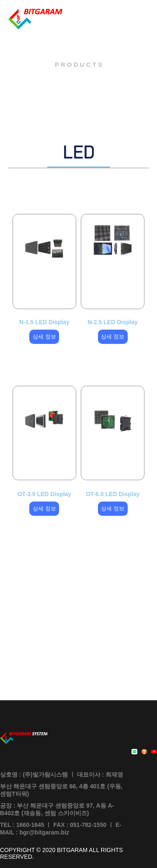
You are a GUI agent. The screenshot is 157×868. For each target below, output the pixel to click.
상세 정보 (44, 340)
